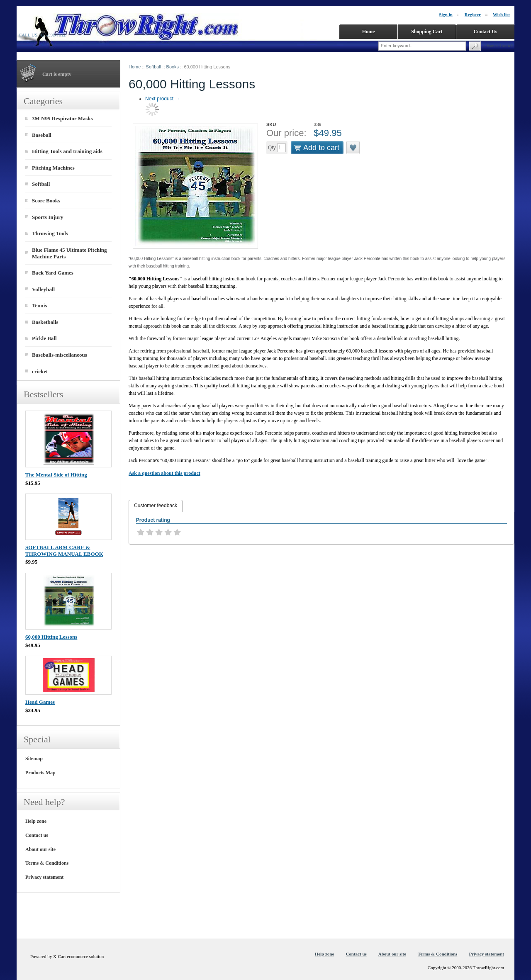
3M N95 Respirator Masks (62, 118)
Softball (154, 67)
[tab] (156, 506)
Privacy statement (44, 877)
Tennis (39, 305)
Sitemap (34, 759)
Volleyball (43, 289)
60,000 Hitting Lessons (51, 637)
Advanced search (499, 46)
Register (473, 15)
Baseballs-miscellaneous (60, 355)
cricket (40, 371)
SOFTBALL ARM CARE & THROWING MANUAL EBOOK (64, 551)
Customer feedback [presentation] (156, 506)
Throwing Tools (50, 233)
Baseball (42, 135)
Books (173, 67)
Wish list (501, 15)
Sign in (446, 15)
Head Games (40, 702)
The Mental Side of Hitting (56, 475)
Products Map (40, 773)
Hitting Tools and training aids (67, 151)
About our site (40, 849)
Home (135, 67)
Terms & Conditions (47, 863)
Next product (162, 99)
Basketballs (45, 322)
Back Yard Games (53, 273)
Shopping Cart (427, 32)
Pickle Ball (44, 338)
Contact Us (486, 32)
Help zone (36, 821)
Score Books (46, 201)
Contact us (37, 835)
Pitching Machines (53, 168)
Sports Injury (48, 217)
